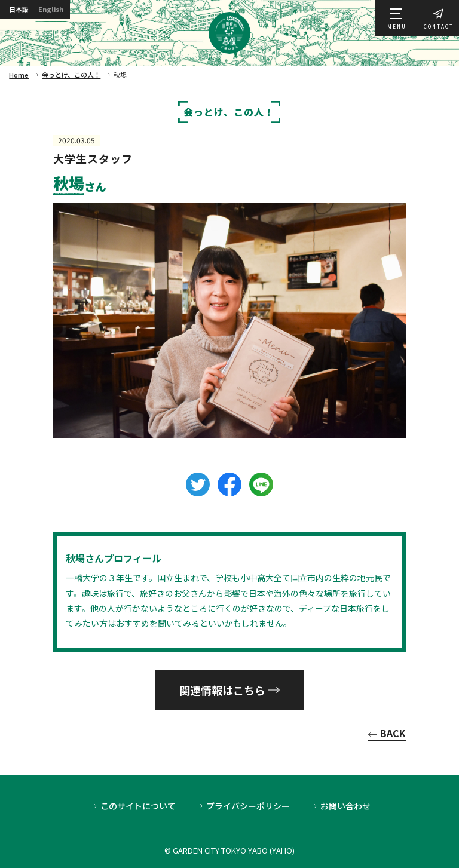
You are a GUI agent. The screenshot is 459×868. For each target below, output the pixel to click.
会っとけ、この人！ (71, 75)
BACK (393, 734)
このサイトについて (138, 806)
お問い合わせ (345, 806)
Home (19, 75)
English (61, 10)
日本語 (22, 10)
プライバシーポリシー (248, 806)
